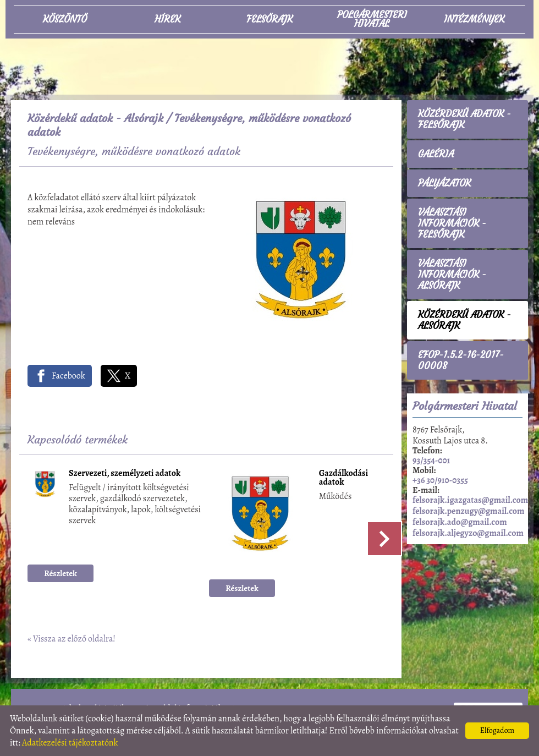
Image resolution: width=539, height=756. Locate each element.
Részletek (61, 573)
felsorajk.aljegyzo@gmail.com (468, 533)
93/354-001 (431, 461)
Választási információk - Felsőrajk (452, 223)
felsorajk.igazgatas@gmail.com (470, 500)
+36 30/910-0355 (440, 480)
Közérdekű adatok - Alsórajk (95, 118)
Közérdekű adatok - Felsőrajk (464, 119)
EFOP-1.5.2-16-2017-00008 (461, 360)
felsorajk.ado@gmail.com (460, 522)
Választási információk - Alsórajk (452, 275)
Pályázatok (444, 183)
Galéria (436, 154)
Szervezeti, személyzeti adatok (125, 474)
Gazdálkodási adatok (344, 478)
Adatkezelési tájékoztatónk (70, 743)
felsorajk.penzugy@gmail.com (468, 511)
